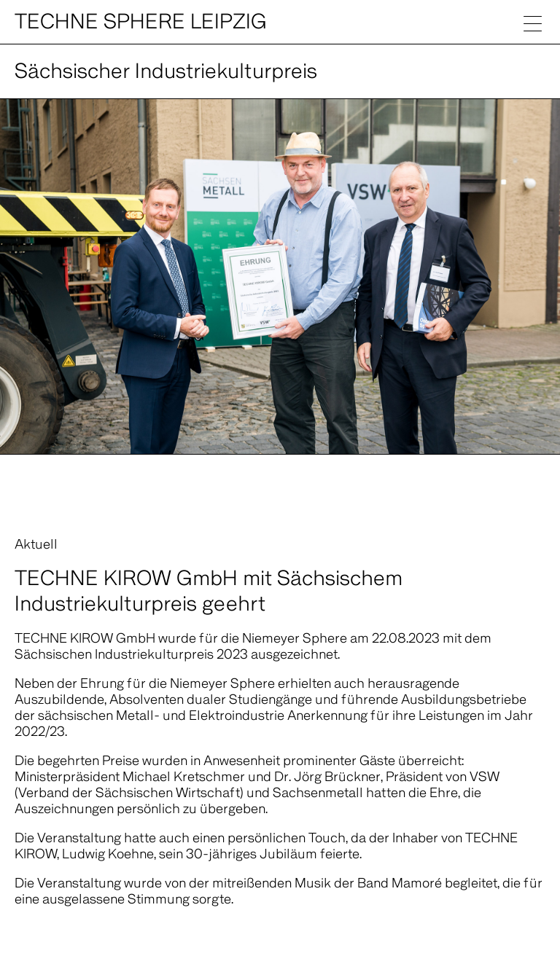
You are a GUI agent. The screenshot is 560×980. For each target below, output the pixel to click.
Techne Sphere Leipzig (141, 22)
